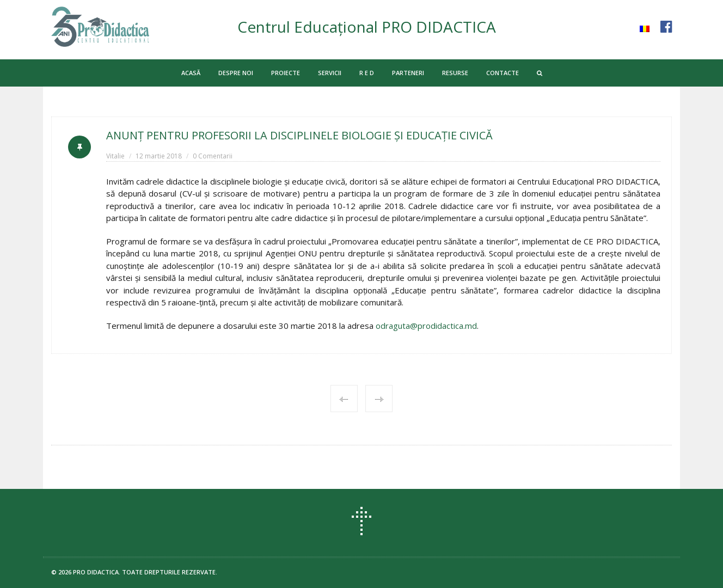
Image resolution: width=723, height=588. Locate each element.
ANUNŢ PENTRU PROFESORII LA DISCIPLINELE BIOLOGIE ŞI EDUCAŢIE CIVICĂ (299, 135)
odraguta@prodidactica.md (426, 326)
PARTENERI (408, 73)
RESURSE (455, 73)
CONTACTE (503, 73)
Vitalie (115, 156)
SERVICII (330, 73)
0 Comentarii (213, 156)
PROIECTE (286, 73)
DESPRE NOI (236, 73)
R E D (367, 73)
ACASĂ (191, 73)
